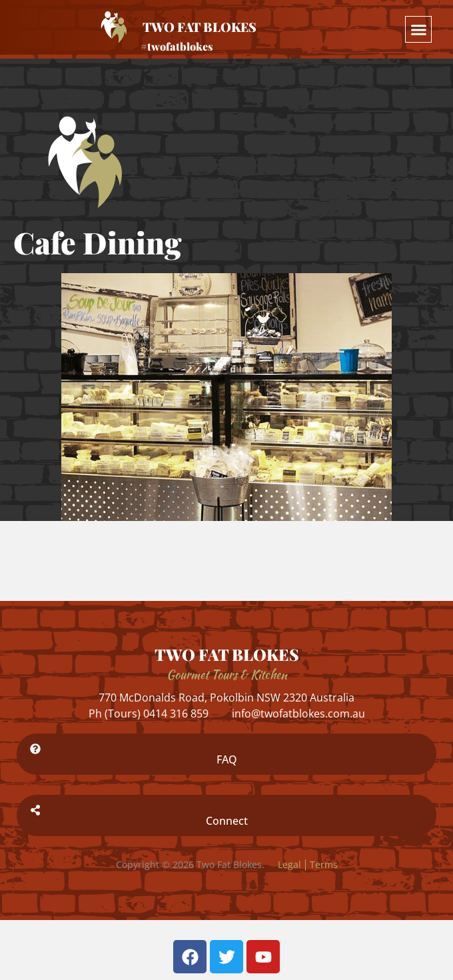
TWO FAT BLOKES (227, 654)
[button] (418, 29)
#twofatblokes (177, 46)
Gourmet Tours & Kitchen (227, 675)
